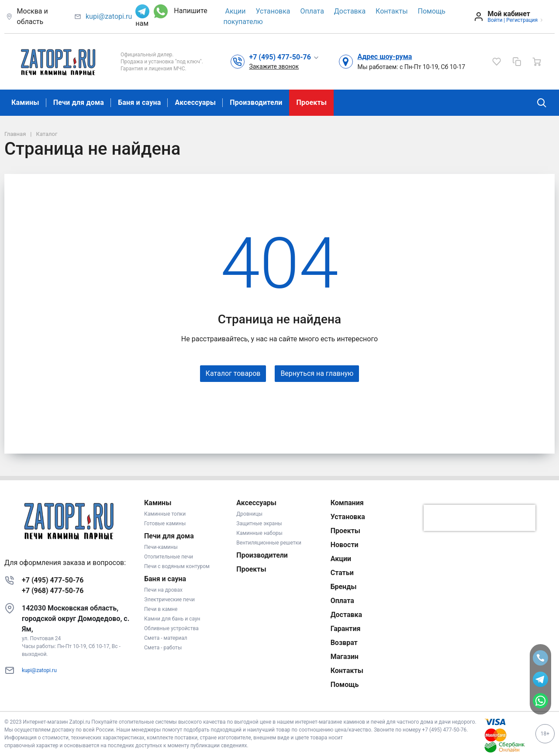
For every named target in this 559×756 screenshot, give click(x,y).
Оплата (312, 11)
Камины (25, 102)
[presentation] (480, 518)
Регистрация (522, 20)
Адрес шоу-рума (385, 57)
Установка (273, 11)
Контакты (392, 11)
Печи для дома (79, 102)
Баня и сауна (139, 102)
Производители (256, 102)
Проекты (311, 102)
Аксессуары (195, 102)
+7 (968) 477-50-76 (53, 591)
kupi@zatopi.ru (109, 16)
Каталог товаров (233, 373)
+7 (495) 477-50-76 (53, 580)
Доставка (350, 11)
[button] (284, 57)
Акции (235, 11)
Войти (495, 20)
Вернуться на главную (317, 373)
